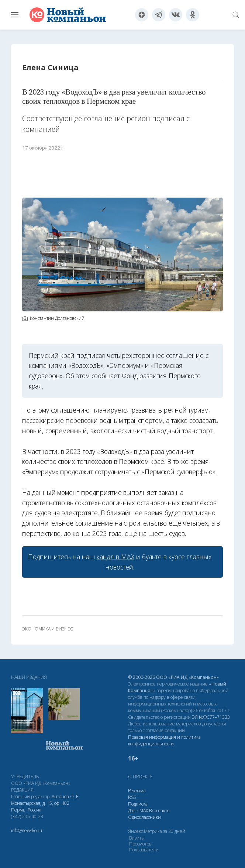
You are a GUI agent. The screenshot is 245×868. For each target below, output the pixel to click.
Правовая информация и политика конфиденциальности (164, 740)
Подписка (138, 804)
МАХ (144, 811)
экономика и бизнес (48, 629)
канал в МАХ (115, 557)
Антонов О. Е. (66, 797)
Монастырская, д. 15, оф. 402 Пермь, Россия (40, 807)
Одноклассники (144, 817)
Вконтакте (159, 811)
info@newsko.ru (27, 831)
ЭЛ (211, 717)
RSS (132, 797)
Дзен (133, 811)
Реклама (137, 791)
